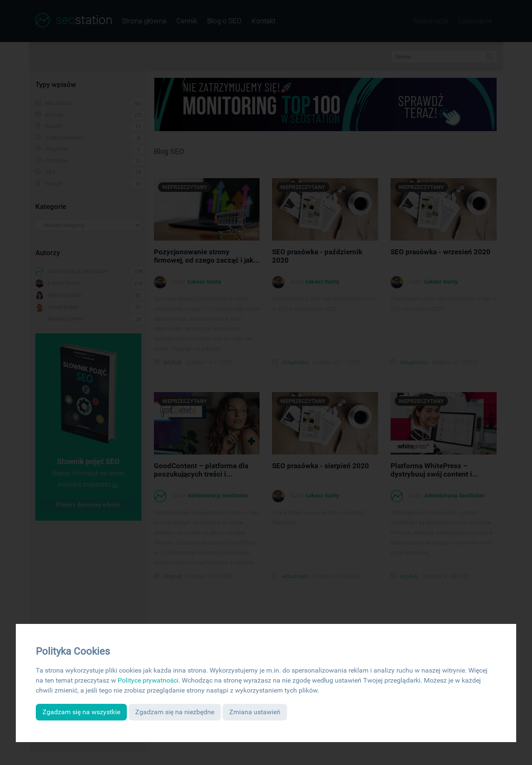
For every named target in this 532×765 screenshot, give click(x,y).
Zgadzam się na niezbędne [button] (175, 712)
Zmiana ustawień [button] (255, 712)
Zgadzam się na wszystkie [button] (81, 712)
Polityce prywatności (148, 680)
